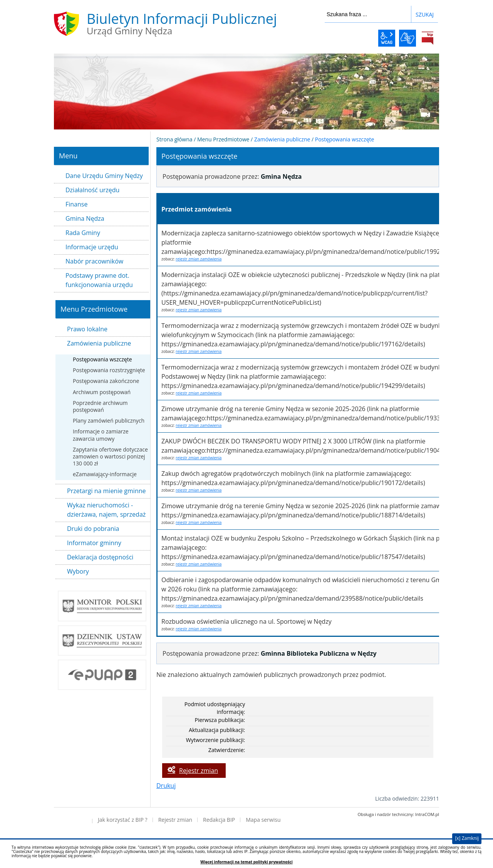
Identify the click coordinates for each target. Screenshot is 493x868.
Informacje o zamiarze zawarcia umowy (101, 435)
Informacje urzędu (92, 247)
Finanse (76, 204)
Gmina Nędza (85, 218)
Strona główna (174, 139)
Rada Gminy (83, 233)
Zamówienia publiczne (99, 343)
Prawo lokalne (87, 329)
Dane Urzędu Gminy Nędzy (104, 176)
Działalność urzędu (92, 190)
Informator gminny (94, 543)
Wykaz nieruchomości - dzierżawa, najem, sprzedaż (106, 510)
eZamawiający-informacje (105, 474)
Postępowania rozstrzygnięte (109, 370)
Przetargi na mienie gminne (106, 491)
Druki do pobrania (93, 529)
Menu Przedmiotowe (223, 139)
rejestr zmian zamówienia (199, 259)
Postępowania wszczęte (102, 359)
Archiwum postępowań (102, 392)
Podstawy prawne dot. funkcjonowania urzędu (99, 280)
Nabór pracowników (94, 261)
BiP (428, 38)
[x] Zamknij (467, 838)
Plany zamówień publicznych (109, 421)
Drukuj (166, 786)
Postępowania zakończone (106, 381)
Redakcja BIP (219, 820)
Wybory (78, 571)
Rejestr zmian (199, 771)
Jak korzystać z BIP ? (123, 820)
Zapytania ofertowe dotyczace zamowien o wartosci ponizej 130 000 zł (110, 456)
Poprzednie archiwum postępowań (100, 406)
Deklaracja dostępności (100, 557)
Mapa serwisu (263, 820)
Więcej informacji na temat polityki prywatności (246, 862)
